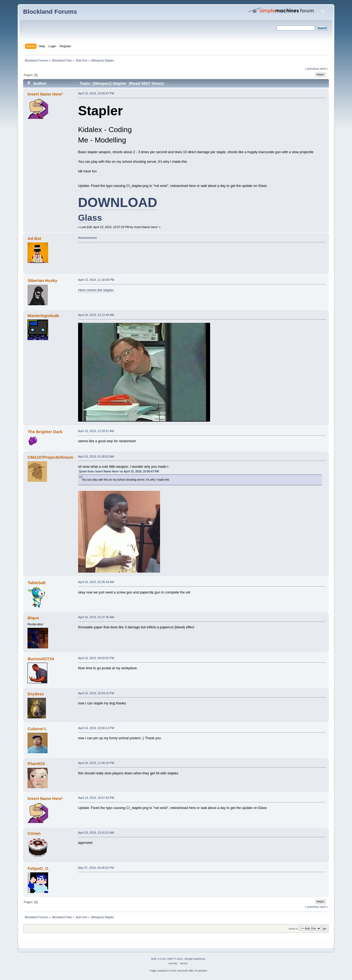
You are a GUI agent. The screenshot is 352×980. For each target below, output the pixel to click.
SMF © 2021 (175, 959)
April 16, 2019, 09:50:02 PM (96, 658)
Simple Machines (195, 959)
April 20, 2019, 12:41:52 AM (96, 833)
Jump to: (293, 929)
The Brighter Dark (45, 432)
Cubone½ (37, 729)
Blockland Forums (50, 12)
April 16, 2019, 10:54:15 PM (96, 693)
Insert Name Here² (45, 94)
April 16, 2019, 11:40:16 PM (96, 763)
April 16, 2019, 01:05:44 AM (96, 582)
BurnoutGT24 (41, 659)
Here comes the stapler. (96, 290)
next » (324, 69)
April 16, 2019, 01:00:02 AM (96, 457)
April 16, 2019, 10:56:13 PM (96, 728)
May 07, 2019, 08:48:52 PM (96, 868)
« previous (312, 69)
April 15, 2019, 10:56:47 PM (96, 93)
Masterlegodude (43, 316)
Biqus (33, 618)
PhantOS (36, 764)
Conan (34, 833)
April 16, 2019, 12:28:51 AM (96, 431)
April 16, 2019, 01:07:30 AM (96, 617)
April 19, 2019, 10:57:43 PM (96, 798)
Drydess (36, 694)
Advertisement (87, 238)
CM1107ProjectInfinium (50, 457)
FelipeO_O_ (39, 868)
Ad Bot (34, 238)
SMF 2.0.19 (158, 959)
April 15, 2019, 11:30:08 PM (96, 280)
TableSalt (36, 583)
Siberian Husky (42, 280)
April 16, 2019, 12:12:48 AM (96, 315)
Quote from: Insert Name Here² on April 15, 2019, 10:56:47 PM (119, 471)
